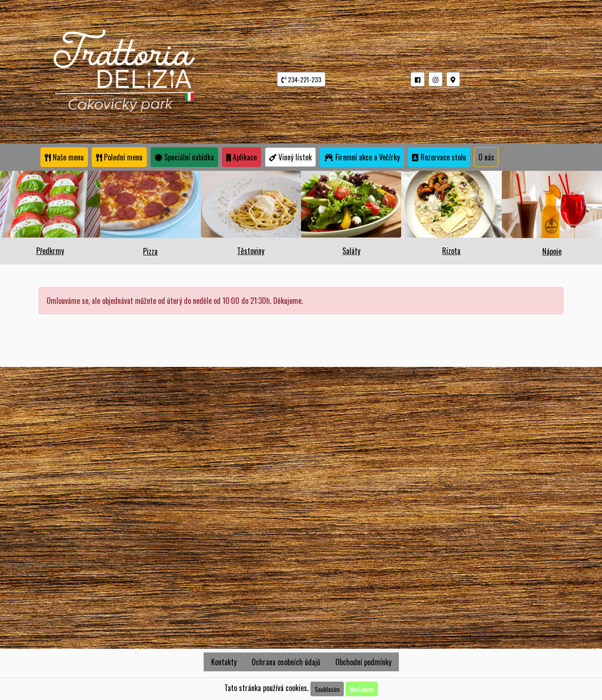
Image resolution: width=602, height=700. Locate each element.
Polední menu (119, 157)
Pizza (150, 251)
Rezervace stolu (439, 157)
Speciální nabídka (184, 157)
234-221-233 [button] (301, 79)
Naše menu (64, 157)
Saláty (351, 251)
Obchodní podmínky (363, 662)
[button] (418, 79)
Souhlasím (327, 689)
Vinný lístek (290, 157)
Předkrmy (50, 251)
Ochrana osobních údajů (286, 662)
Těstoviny (251, 251)
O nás (486, 157)
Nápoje (552, 251)
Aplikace (242, 157)
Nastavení (362, 689)
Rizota (451, 251)
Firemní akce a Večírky (362, 157)
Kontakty (224, 662)
